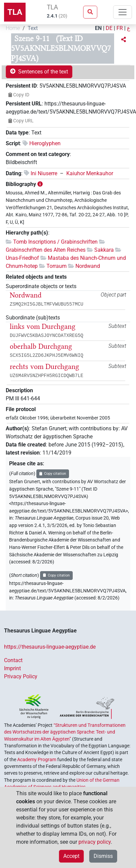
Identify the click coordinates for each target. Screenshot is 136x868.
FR (120, 28)
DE (109, 28)
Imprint (12, 668)
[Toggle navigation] (123, 12)
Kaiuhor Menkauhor (90, 173)
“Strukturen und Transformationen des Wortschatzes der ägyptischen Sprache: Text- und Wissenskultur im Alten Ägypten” (65, 732)
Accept (71, 856)
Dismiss (103, 856)
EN (98, 28)
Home (13, 28)
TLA (15, 12)
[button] (124, 40)
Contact (13, 660)
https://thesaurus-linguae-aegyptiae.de (50, 647)
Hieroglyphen (45, 143)
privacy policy (95, 842)
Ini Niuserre (44, 173)
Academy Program (37, 759)
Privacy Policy (21, 676)
